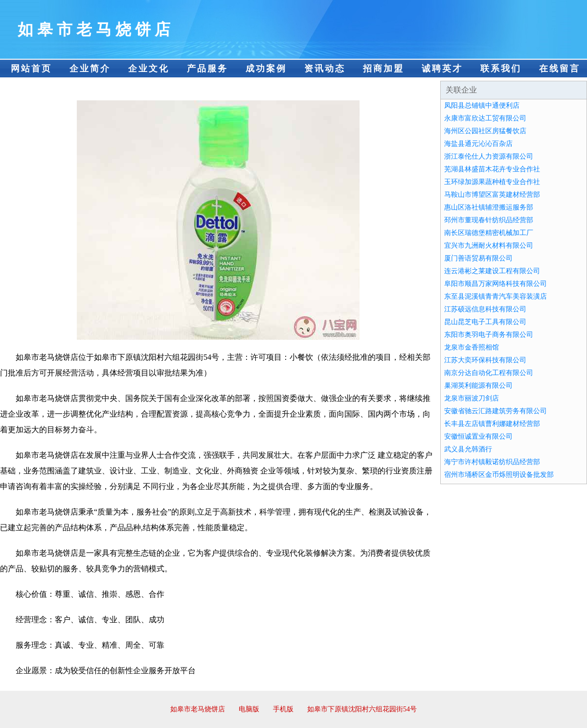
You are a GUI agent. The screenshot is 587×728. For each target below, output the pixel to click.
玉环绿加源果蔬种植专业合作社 (492, 182)
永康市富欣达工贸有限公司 (485, 118)
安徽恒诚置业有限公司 (478, 436)
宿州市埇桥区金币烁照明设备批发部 (499, 475)
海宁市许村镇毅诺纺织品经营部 (492, 462)
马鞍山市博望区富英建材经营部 (492, 195)
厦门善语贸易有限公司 (478, 258)
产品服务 (207, 69)
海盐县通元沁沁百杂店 (478, 144)
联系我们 (501, 69)
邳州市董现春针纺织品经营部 (489, 220)
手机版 (283, 709)
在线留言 (560, 69)
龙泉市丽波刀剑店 (472, 398)
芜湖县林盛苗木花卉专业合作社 (492, 169)
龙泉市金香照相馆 (472, 347)
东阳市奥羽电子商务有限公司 (489, 335)
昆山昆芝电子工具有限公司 (485, 322)
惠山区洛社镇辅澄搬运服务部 (489, 207)
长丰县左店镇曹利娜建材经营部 (492, 424)
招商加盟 (384, 69)
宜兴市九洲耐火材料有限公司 (489, 246)
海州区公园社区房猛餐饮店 (485, 131)
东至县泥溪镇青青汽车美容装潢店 (496, 296)
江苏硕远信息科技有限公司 (485, 309)
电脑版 (249, 709)
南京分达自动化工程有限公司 (489, 373)
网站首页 (31, 69)
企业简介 (90, 69)
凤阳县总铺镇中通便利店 (482, 106)
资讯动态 (325, 69)
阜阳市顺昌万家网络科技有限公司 (496, 284)
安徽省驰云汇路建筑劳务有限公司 (496, 411)
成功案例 (266, 69)
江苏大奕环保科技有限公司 (485, 360)
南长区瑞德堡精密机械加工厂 (489, 233)
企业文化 (149, 69)
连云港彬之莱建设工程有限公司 (492, 271)
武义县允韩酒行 (468, 449)
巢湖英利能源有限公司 (478, 386)
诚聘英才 (442, 69)
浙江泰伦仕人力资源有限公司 (489, 156)
